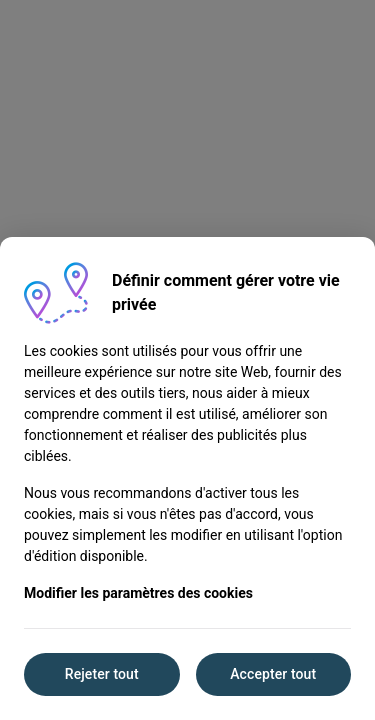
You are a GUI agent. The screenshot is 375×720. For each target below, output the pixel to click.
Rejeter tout (102, 674)
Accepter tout (273, 674)
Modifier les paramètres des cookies (138, 593)
